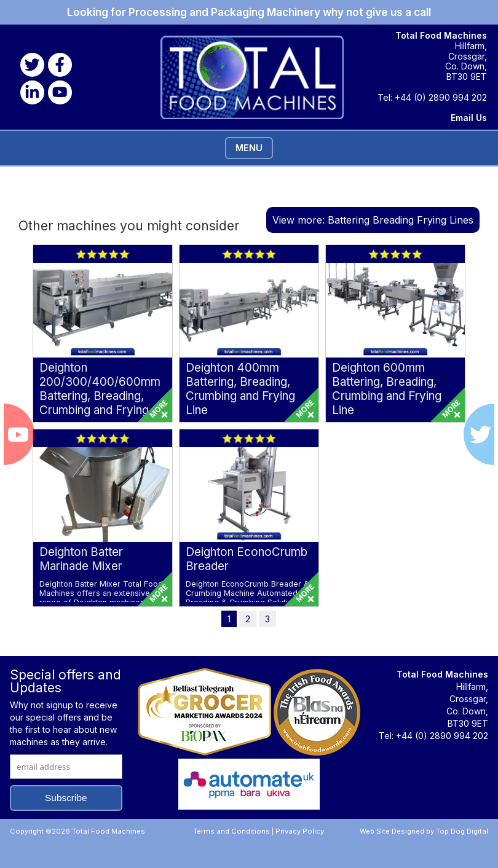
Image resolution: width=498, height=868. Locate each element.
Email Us (469, 118)
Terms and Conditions (231, 831)
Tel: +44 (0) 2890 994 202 (432, 98)
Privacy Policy (300, 831)
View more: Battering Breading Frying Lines (373, 220)
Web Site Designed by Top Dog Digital (424, 831)
